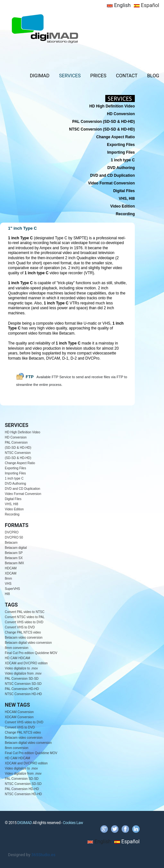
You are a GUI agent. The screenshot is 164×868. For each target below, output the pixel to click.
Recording (12, 514)
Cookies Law (73, 823)
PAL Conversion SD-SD (22, 679)
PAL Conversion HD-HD (22, 689)
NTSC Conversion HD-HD (23, 694)
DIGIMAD (40, 76)
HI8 (7, 594)
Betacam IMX (14, 563)
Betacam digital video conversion (28, 643)
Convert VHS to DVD (20, 627)
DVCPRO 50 (14, 537)
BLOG (153, 76)
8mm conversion (17, 648)
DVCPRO (12, 532)
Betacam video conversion (24, 638)
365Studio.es (43, 855)
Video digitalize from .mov (23, 673)
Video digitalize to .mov (21, 668)
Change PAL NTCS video (23, 632)
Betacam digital (16, 548)
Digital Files (13, 499)
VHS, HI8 (12, 504)
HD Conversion (16, 437)
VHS (8, 584)
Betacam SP (14, 553)
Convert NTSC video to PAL (25, 617)
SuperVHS (12, 589)
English (119, 5)
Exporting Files (15, 468)
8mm (8, 579)
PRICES (98, 76)
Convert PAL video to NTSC (25, 612)
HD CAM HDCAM (17, 658)
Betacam (11, 543)
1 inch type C (14, 478)
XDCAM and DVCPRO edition (26, 663)
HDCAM (11, 568)
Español (147, 5)
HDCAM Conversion (19, 712)
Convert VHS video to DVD (24, 622)
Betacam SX (14, 558)
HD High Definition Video (22, 432)
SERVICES (70, 76)
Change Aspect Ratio (20, 463)
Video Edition (14, 509)
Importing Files (15, 473)
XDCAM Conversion (19, 717)
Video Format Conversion (23, 494)
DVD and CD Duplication (22, 489)
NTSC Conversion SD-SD (23, 684)
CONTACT (127, 76)
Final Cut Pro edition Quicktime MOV (31, 653)
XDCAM (11, 573)
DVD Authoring (15, 484)
